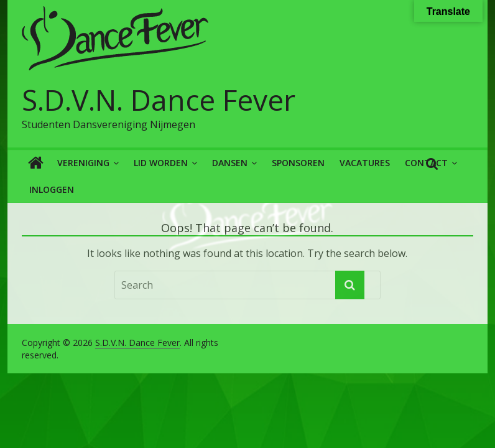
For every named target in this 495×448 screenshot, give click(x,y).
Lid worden (161, 163)
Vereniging (83, 163)
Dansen (230, 163)
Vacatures (365, 163)
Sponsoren (298, 163)
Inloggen (52, 189)
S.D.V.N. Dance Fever (159, 100)
